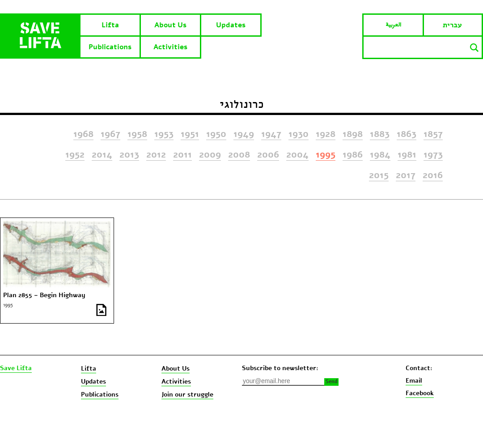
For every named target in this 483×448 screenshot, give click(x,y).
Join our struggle (187, 395)
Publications (110, 47)
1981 (407, 155)
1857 (433, 134)
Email (414, 381)
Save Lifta (16, 368)
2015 (379, 175)
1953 (164, 134)
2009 (210, 155)
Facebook (420, 393)
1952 (75, 155)
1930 (299, 134)
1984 (380, 155)
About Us (170, 25)
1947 (271, 134)
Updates (231, 25)
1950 (216, 134)
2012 (156, 155)
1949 (244, 134)
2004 (297, 155)
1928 (326, 134)
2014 (102, 155)
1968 (83, 134)
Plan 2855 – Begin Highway (44, 295)
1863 (407, 134)
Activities (170, 47)
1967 (110, 134)
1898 (353, 134)
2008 (239, 155)
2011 (182, 155)
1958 (137, 134)
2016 (433, 175)
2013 (129, 155)
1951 (190, 134)
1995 (326, 155)
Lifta (110, 25)
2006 (268, 155)
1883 (380, 134)
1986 (353, 155)
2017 (406, 175)
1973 (433, 155)
